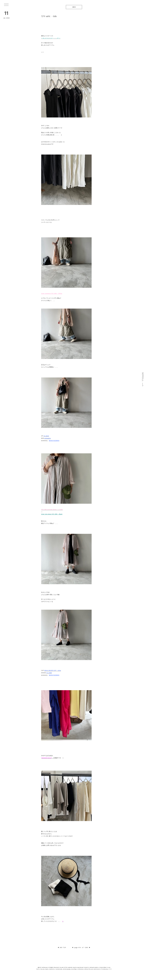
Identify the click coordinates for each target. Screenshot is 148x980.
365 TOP (63, 948)
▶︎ (90, 948)
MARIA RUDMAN (54, 441)
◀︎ (58, 948)
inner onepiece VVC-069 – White (52, 294)
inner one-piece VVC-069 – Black (52, 514)
